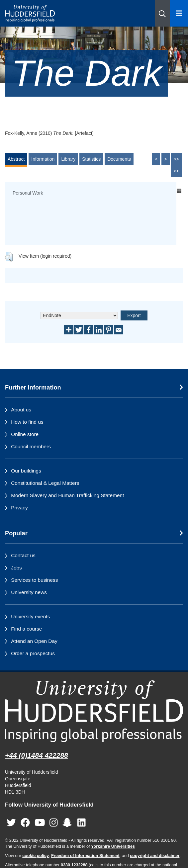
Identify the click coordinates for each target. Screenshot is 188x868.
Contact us (23, 555)
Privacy (19, 508)
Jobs (16, 568)
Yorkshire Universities (113, 846)
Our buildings (26, 471)
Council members (31, 446)
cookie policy (36, 856)
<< (176, 171)
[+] (179, 191)
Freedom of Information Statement (85, 856)
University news (29, 592)
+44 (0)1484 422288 (37, 755)
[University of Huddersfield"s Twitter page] (11, 823)
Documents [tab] (119, 159)
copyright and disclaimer (155, 856)
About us (21, 410)
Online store (25, 434)
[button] (162, 13)
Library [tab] (68, 159)
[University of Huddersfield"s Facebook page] (25, 823)
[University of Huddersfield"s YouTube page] (40, 823)
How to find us (27, 422)
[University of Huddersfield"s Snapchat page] (68, 823)
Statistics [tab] (91, 159)
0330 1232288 (74, 865)
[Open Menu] (179, 13)
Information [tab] (43, 159)
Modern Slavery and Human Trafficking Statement (67, 495)
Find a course (26, 629)
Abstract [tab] (16, 159)
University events (30, 616)
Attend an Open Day (34, 641)
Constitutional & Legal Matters (45, 483)
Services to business (34, 580)
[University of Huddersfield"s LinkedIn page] (82, 823)
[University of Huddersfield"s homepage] (94, 711)
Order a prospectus (33, 653)
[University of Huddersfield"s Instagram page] (54, 823)
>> (176, 159)
